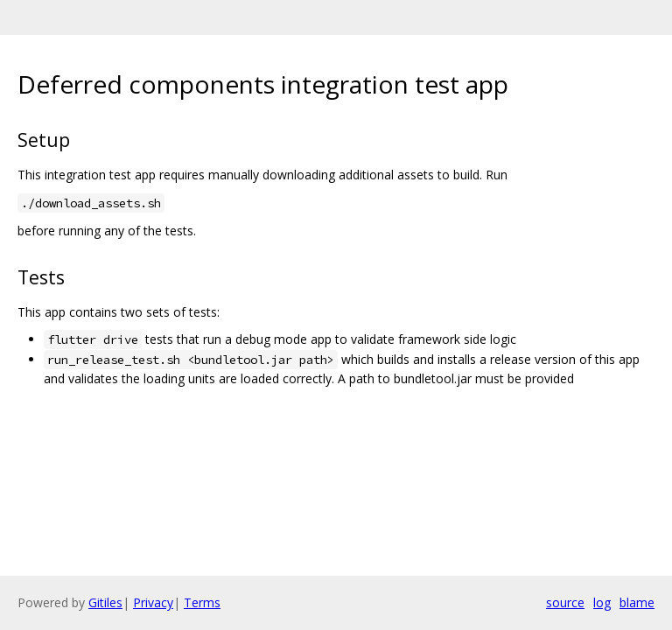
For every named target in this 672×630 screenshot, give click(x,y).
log (602, 602)
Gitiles (105, 602)
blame (637, 602)
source (565, 602)
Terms (202, 602)
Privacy (153, 602)
